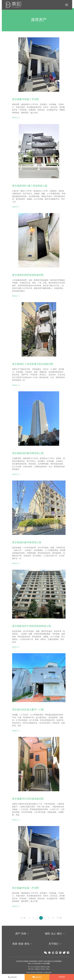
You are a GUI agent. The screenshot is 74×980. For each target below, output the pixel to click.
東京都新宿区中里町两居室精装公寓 (32, 626)
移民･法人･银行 (53, 934)
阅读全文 (15, 118)
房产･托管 (21, 934)
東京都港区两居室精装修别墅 (28, 275)
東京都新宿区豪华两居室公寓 (28, 453)
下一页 (59, 918)
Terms (28, 972)
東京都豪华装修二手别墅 (25, 99)
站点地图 (47, 963)
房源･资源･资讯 (21, 944)
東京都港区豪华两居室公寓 (27, 542)
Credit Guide (48, 972)
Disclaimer (40, 972)
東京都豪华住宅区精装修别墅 (28, 799)
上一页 (23, 918)
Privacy (33, 972)
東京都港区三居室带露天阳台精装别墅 (33, 364)
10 (53, 918)
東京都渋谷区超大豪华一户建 (28, 710)
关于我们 (53, 944)
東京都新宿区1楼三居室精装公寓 (30, 186)
